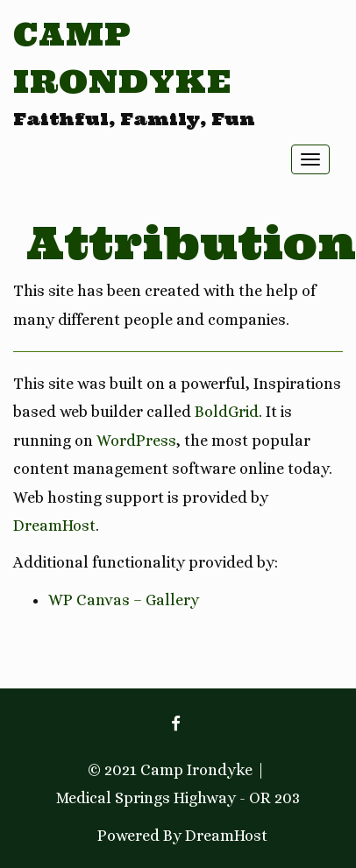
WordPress (136, 441)
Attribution (191, 243)
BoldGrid (227, 412)
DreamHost (54, 526)
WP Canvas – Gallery (124, 600)
